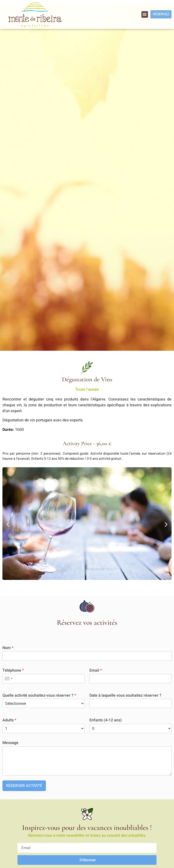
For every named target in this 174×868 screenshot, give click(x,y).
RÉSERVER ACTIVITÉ (24, 786)
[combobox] (8, 679)
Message (10, 743)
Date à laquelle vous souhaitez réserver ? (125, 696)
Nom (8, 648)
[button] (145, 14)
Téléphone (13, 671)
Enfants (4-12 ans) (106, 720)
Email (96, 671)
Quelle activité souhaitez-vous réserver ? (39, 696)
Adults (9, 720)
